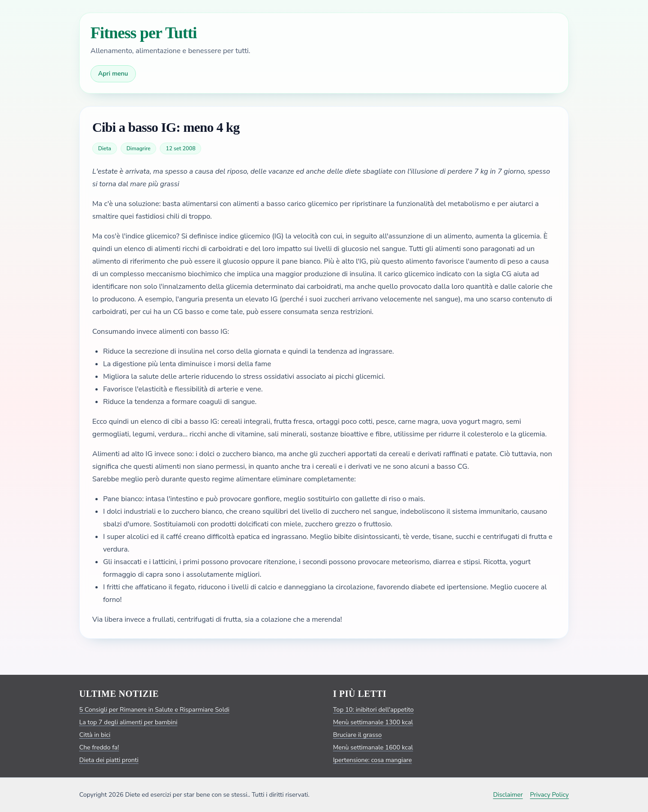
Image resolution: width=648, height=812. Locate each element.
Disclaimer (508, 795)
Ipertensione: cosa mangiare (372, 760)
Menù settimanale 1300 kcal (373, 722)
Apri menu (113, 74)
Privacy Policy (549, 795)
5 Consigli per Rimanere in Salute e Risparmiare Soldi (154, 710)
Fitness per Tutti (144, 33)
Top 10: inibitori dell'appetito (373, 710)
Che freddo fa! (99, 747)
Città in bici (95, 735)
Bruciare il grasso (357, 735)
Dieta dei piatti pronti (109, 760)
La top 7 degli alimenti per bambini (128, 722)
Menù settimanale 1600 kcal (373, 747)
